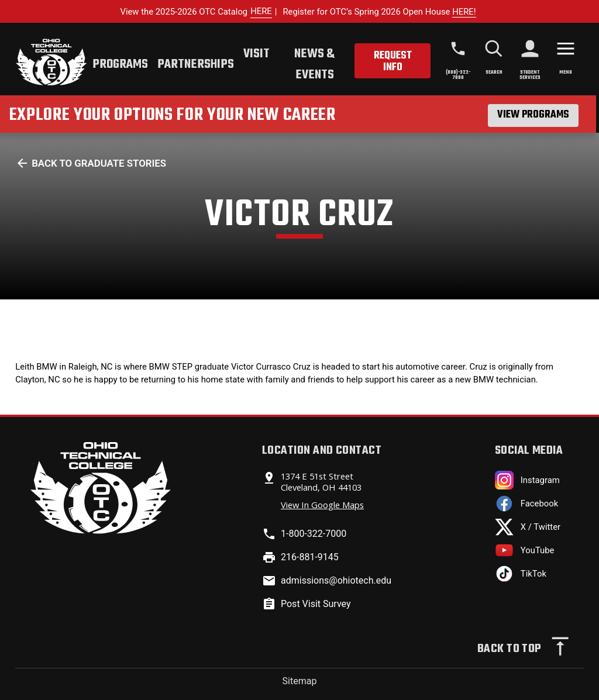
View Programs (533, 115)
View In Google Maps (322, 505)
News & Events (314, 64)
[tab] (120, 66)
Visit (257, 54)
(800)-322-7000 (458, 75)
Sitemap (300, 681)
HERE (261, 11)
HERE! (464, 12)
